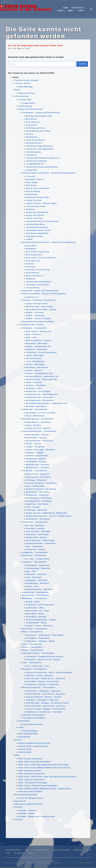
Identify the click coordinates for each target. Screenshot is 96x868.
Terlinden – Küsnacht (36, 510)
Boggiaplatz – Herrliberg (38, 477)
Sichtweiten (24, 737)
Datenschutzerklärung (61, 850)
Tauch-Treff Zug (34, 218)
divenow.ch (32, 125)
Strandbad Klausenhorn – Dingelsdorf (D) (47, 403)
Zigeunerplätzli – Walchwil (39, 589)
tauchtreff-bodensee (36, 161)
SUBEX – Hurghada (35, 316)
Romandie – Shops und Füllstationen (40, 291)
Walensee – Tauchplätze (34, 598)
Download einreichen (33, 724)
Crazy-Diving (33, 288)
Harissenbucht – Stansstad (39, 441)
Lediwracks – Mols (35, 608)
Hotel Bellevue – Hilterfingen (40, 540)
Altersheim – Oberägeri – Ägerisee (43, 691)
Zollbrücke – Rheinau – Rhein (40, 641)
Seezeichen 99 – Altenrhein (40, 397)
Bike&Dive (31, 249)
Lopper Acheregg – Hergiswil (40, 450)
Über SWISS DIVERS (28, 734)
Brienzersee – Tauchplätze (36, 595)
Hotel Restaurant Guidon (38, 131)
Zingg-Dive (31, 170)
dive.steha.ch (33, 122)
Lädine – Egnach (34, 370)
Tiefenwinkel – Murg (36, 623)
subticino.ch (32, 297)
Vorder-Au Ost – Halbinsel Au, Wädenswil (46, 513)
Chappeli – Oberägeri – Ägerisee (42, 700)
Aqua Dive (31, 246)
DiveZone (31, 267)
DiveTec (30, 264)
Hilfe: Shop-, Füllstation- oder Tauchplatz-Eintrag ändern (47, 777)
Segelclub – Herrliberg (37, 504)
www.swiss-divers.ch (13, 850)
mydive (30, 134)
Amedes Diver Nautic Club (39, 116)
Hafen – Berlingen (35, 355)
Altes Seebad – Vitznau (37, 435)
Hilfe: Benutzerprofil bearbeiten (34, 762)
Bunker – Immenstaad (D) (39, 346)
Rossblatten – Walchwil (37, 583)
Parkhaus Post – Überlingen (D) (41, 379)
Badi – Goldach (33, 334)
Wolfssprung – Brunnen (38, 465)
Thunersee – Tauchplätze (35, 522)
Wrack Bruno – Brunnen (38, 468)
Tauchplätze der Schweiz (31, 325)
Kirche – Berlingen (35, 364)
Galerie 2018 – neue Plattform (33, 746)
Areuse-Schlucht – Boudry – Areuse (44, 697)
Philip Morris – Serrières (38, 422)
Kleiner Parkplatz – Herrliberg (41, 489)
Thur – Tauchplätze (32, 663)
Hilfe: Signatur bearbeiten (31, 780)
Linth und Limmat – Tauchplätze (38, 653)
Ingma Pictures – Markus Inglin (41, 203)
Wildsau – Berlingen (36, 406)
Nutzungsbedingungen (26, 795)
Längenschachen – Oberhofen (41, 543)
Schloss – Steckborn (36, 385)
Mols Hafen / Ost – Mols (38, 611)
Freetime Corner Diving (38, 270)
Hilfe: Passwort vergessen (32, 774)
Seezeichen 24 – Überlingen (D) (42, 394)
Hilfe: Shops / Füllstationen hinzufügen (38, 786)
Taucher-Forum (22, 83)
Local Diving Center (36, 206)
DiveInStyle (32, 194)
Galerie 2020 (25, 752)
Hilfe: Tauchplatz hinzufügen (33, 783)
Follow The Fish (34, 200)
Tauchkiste (31, 155)
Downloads (24, 721)
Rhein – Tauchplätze (32, 632)
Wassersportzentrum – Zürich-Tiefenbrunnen (49, 516)
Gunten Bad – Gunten (36, 537)
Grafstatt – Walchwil (36, 574)
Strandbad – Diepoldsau (38, 638)
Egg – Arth (31, 571)
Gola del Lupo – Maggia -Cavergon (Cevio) (47, 703)
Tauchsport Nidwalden (37, 233)
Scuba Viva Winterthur (37, 212)
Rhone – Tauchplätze (33, 650)
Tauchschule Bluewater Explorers (43, 158)
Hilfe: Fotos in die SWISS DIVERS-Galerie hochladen (44, 768)
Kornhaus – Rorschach (37, 367)
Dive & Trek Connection (38, 188)
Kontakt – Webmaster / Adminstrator (37, 816)
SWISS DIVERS (8, 2)
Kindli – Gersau (34, 444)
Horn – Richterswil (35, 486)
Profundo (30, 209)
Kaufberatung (25, 106)
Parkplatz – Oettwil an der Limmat (43, 660)
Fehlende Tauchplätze (33, 715)
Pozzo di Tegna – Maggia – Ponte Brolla (46, 709)
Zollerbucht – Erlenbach (38, 519)
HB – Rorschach (34, 358)
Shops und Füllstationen (30, 109)
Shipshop (31, 279)
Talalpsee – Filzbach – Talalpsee (42, 684)
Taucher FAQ (25, 100)
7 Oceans (31, 176)
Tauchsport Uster (35, 236)
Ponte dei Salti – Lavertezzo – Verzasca (46, 706)
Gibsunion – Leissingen (37, 534)
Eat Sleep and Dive (35, 128)
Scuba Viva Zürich (35, 215)
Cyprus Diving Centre (37, 304)
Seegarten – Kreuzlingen (38, 391)
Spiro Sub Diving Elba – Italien (41, 310)
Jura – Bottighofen (35, 361)
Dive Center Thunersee (38, 252)
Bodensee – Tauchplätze (34, 328)
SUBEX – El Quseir (35, 313)
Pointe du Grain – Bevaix (38, 428)
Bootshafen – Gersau (36, 438)
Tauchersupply (33, 152)
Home (65, 8)
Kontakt (18, 807)
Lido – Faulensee (34, 546)
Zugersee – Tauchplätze (34, 562)
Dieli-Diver (31, 185)
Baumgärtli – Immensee (38, 565)
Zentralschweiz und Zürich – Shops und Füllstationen (49, 173)
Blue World (31, 119)
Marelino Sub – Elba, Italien (39, 307)
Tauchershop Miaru (36, 224)
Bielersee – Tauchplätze (34, 555)
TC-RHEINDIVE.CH (35, 164)
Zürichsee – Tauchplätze (35, 471)
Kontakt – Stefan (27, 813)
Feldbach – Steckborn (37, 349)
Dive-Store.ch (33, 261)
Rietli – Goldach (34, 382)
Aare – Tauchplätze (32, 644)
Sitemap (19, 819)
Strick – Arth (32, 586)
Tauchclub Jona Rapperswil (40, 149)
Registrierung (19, 853)
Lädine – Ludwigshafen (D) (39, 373)
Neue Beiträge (26, 87)
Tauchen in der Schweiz (25, 2)
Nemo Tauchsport (35, 276)
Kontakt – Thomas (27, 810)
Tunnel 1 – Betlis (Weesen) (39, 626)
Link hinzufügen (30, 731)
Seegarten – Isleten (36, 459)
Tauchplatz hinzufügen (34, 718)
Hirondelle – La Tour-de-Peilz (41, 413)
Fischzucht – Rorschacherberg (41, 352)
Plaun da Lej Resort (36, 140)
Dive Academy (33, 191)
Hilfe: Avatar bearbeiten (31, 759)
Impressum (20, 801)
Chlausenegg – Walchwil (38, 568)
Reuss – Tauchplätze (32, 647)
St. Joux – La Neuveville (38, 559)
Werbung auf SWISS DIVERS (29, 804)
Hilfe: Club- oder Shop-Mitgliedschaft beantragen (44, 765)
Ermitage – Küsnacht (36, 480)
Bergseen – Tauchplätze (34, 669)
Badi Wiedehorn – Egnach (39, 340)
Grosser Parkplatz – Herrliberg (41, 483)
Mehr (70, 11)
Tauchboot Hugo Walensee (39, 146)
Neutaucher (32, 137)
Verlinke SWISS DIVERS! (30, 792)
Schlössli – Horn (34, 388)
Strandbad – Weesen (36, 617)
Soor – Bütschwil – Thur (38, 666)
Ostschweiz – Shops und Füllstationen (41, 113)
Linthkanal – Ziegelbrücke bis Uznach (45, 657)
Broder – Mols (33, 602)
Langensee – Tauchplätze (35, 552)
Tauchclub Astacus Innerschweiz (42, 221)
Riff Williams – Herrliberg (39, 498)
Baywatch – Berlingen (37, 343)
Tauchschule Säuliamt (37, 227)
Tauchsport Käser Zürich (38, 230)
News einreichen (27, 93)
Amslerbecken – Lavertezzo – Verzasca (46, 694)
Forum (60, 11)
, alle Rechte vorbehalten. (51, 863)
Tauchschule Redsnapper (39, 282)
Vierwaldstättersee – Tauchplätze (39, 431)
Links (21, 727)
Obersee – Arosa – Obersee (39, 675)
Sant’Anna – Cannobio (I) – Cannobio (44, 712)
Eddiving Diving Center (38, 197)
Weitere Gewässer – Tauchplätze (39, 687)
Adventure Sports (35, 179)
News (17, 90)
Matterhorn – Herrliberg (38, 492)
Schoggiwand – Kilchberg (39, 501)
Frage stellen (29, 103)
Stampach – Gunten (36, 549)
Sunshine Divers (34, 143)
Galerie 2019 (25, 749)
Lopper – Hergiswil (35, 447)
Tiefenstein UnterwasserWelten (42, 167)
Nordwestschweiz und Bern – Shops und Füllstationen (49, 242)
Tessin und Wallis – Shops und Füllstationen (44, 294)
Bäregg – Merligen (35, 525)
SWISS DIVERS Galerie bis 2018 (34, 743)
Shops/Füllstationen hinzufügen (38, 322)
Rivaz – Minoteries (35, 416)
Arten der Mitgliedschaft (31, 798)
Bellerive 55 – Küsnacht (38, 474)
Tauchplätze (77, 8)
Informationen (22, 96)
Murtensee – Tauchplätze (35, 629)
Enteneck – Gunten (35, 528)
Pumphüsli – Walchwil (37, 580)
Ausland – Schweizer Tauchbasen (39, 300)
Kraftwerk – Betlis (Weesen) (40, 605)
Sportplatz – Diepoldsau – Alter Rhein (45, 635)
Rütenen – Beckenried (37, 456)
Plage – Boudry (33, 425)
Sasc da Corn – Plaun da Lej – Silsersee (46, 678)
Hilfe (17, 755)
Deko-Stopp (32, 182)
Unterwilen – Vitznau (36, 462)
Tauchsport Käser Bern (37, 285)
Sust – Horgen (33, 507)
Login (80, 11)
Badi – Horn (32, 337)
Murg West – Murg (35, 614)
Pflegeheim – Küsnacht (37, 495)
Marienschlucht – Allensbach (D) (42, 376)
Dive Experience (34, 255)
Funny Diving (32, 273)
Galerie (18, 740)
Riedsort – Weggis (35, 453)
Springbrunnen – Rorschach (40, 400)
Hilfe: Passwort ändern (30, 771)
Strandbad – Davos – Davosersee (42, 681)
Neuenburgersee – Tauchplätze (38, 419)
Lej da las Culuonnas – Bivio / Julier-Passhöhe (49, 672)
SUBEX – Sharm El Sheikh (38, 319)
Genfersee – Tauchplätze (35, 409)
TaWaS (29, 239)
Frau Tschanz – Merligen (38, 531)
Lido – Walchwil (34, 577)
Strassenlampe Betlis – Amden (41, 620)
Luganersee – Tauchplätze (35, 592)
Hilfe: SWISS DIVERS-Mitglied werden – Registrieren (45, 789)
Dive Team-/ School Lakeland (41, 258)
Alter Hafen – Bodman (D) (39, 331)
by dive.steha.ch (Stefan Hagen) (25, 863)
